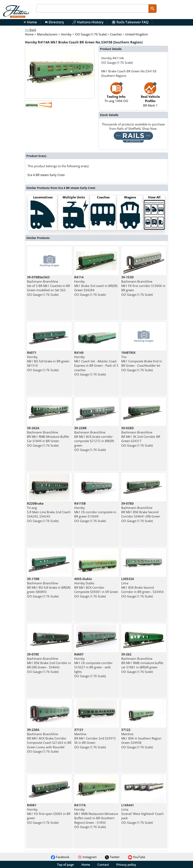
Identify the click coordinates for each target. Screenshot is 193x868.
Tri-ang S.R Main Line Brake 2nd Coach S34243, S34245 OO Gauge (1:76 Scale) (49, 512)
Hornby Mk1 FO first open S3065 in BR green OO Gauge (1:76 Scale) (49, 814)
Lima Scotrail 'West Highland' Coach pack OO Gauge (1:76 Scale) (142, 814)
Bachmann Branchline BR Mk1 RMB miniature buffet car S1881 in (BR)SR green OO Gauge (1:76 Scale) (142, 663)
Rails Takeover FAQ (130, 22)
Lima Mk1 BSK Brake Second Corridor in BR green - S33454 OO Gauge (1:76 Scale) (142, 588)
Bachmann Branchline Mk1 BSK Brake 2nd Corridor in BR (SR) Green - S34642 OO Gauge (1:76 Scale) (49, 663)
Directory (55, 22)
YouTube (137, 857)
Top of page (66, 865)
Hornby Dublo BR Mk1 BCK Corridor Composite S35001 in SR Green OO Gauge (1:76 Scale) (96, 588)
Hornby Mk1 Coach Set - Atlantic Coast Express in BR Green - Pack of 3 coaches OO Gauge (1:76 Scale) (96, 363)
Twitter (112, 857)
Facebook (60, 857)
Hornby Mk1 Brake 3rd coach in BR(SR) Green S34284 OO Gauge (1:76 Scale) (96, 286)
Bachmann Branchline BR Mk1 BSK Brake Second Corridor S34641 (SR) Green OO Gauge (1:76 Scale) (141, 512)
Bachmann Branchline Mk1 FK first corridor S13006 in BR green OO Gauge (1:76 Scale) (143, 286)
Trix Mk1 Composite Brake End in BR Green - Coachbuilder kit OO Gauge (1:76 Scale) (142, 361)
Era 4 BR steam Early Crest (46, 175)
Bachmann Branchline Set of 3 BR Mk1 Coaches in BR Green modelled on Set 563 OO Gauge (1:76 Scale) (48, 286)
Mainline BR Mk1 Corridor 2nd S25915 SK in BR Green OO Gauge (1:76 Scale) (95, 738)
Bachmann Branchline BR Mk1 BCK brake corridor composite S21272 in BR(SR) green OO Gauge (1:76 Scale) (94, 439)
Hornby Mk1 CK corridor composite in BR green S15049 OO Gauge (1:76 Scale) (95, 512)
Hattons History (88, 22)
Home (30, 22)
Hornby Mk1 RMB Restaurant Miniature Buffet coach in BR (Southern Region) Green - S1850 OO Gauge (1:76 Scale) (96, 816)
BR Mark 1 (150, 97)
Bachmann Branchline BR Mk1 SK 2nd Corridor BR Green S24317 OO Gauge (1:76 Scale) (141, 437)
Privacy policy (126, 865)
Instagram (87, 857)
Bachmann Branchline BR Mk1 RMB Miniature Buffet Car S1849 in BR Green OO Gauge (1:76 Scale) (48, 437)
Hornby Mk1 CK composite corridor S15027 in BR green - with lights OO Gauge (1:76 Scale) (93, 665)
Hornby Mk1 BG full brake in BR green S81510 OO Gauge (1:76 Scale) (48, 361)
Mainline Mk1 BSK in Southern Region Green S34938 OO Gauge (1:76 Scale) (141, 738)
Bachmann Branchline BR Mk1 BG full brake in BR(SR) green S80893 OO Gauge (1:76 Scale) (49, 588)
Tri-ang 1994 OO (116, 94)
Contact (103, 865)
